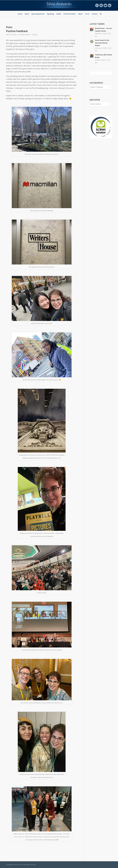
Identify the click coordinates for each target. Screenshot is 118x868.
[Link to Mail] (101, 5)
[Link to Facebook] (97, 5)
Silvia (36, 35)
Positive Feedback (17, 31)
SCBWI (62, 57)
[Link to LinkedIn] (110, 5)
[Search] (100, 14)
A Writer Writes (25, 35)
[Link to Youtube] (105, 5)
